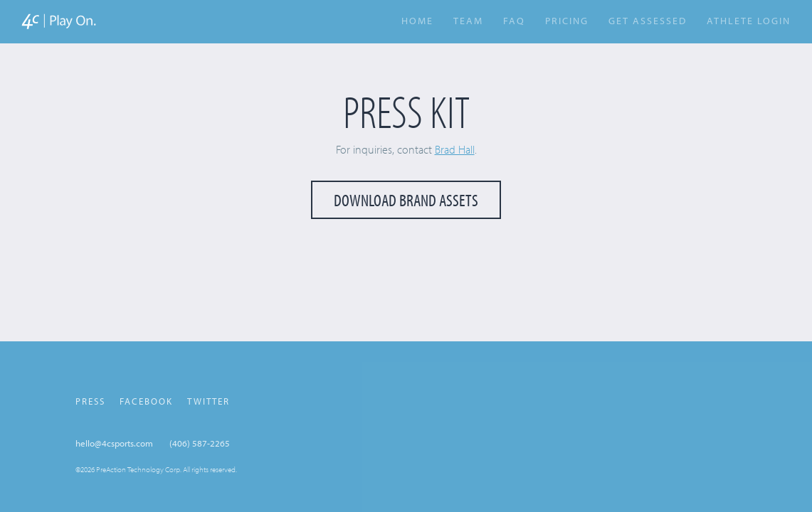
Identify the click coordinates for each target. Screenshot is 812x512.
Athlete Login (749, 22)
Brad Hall (455, 149)
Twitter (209, 401)
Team (468, 21)
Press (90, 401)
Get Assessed (648, 21)
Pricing (567, 21)
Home (417, 21)
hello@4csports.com (114, 443)
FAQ (514, 21)
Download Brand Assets (406, 200)
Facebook (146, 401)
